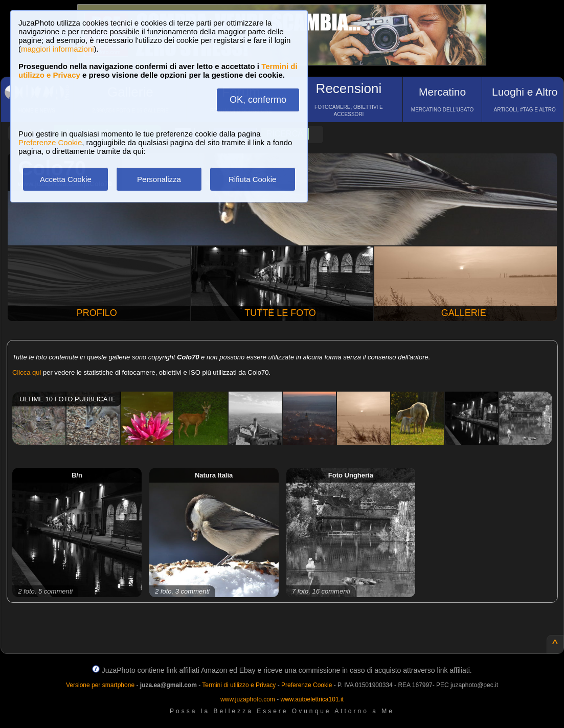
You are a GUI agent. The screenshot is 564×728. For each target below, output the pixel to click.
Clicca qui (27, 372)
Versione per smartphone (100, 685)
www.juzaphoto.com (248, 699)
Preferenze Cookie (50, 142)
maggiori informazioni (58, 49)
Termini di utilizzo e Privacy (239, 685)
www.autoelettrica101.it (312, 699)
